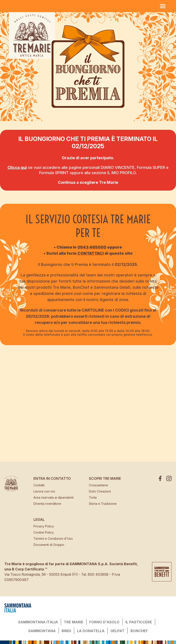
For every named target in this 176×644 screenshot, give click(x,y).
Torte (93, 497)
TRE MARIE (74, 622)
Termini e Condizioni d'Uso (53, 538)
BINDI (66, 631)
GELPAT (117, 631)
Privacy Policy (44, 526)
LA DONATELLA (91, 631)
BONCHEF (139, 631)
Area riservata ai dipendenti (53, 497)
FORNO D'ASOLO (104, 622)
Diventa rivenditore (47, 504)
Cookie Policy (44, 532)
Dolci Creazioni (100, 491)
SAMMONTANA (42, 631)
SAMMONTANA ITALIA (38, 622)
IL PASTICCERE (139, 622)
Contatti (39, 485)
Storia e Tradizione (103, 504)
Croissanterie (98, 485)
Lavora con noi (44, 491)
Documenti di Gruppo (49, 545)
